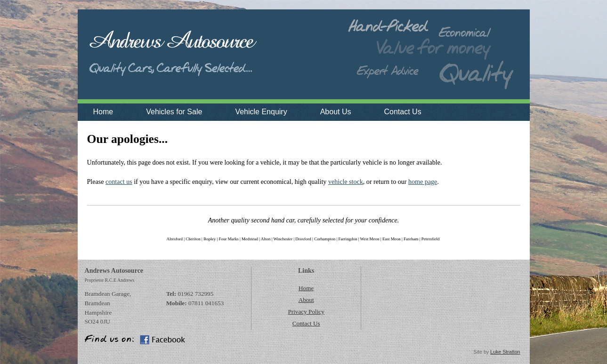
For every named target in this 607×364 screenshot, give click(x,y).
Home (103, 112)
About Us (336, 112)
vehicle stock (346, 182)
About (306, 300)
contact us (119, 182)
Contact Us (402, 112)
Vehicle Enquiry (261, 112)
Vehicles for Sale (174, 112)
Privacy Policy (306, 312)
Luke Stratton (505, 352)
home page (423, 182)
